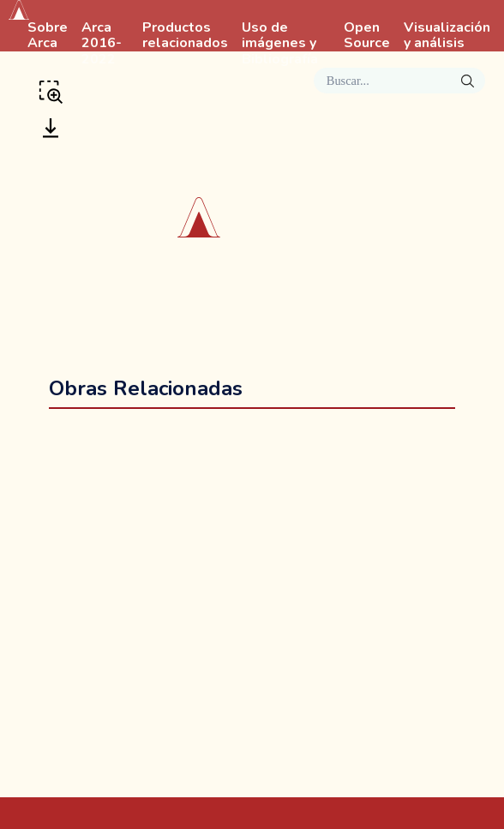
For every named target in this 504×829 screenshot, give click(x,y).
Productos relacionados (185, 36)
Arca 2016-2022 (102, 44)
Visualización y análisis (447, 36)
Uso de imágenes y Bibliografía (280, 44)
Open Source (367, 36)
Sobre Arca (48, 36)
